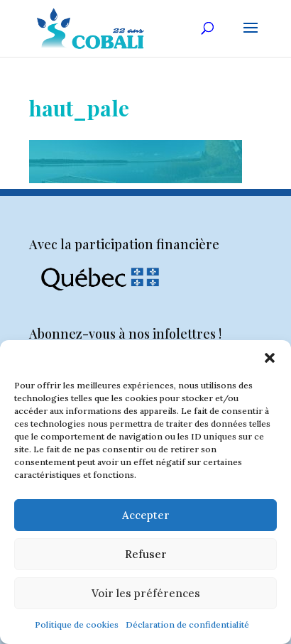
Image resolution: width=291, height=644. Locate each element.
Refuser (146, 554)
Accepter (146, 515)
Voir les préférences (146, 593)
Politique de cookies (77, 624)
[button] (270, 358)
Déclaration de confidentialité (187, 624)
